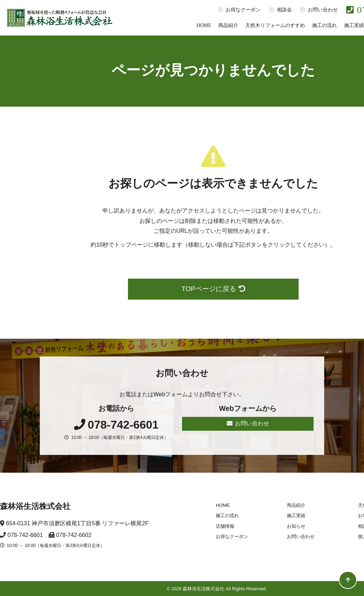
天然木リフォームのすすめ (275, 25)
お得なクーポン (239, 10)
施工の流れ (325, 25)
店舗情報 (225, 526)
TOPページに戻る (213, 289)
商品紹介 (228, 25)
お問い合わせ (319, 10)
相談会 (281, 10)
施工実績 (296, 516)
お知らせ (296, 526)
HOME (204, 25)
